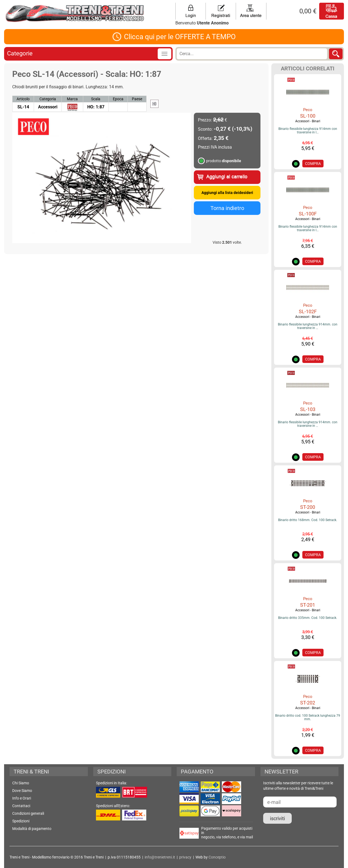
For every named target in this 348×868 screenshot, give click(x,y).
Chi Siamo (21, 783)
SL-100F (308, 214)
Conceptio (217, 857)
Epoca (118, 99)
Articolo (23, 99)
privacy (185, 857)
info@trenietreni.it (160, 857)
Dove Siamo (22, 791)
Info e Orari (22, 798)
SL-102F (308, 311)
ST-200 (308, 507)
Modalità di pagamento (32, 829)
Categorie (20, 53)
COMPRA (313, 164)
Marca (72, 99)
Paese (137, 99)
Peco (308, 110)
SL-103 (308, 409)
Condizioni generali (28, 813)
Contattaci (21, 806)
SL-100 (308, 116)
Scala (96, 99)
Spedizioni (21, 821)
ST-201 (308, 605)
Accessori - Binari (308, 121)
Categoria (48, 99)
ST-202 (308, 703)
